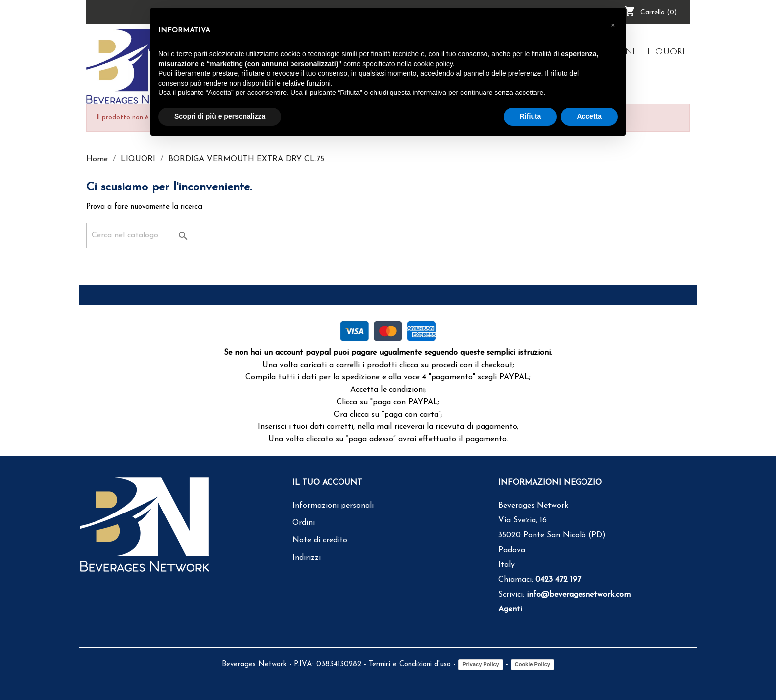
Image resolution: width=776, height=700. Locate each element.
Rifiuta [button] (531, 116)
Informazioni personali (333, 506)
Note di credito (320, 540)
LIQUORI (666, 52)
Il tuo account (327, 483)
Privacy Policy (481, 664)
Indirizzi (307, 558)
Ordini (304, 523)
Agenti (510, 609)
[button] (613, 24)
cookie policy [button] (433, 64)
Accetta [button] (589, 116)
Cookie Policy (533, 664)
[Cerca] (140, 235)
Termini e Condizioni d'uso (410, 665)
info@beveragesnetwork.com (579, 595)
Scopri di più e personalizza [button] (220, 116)
